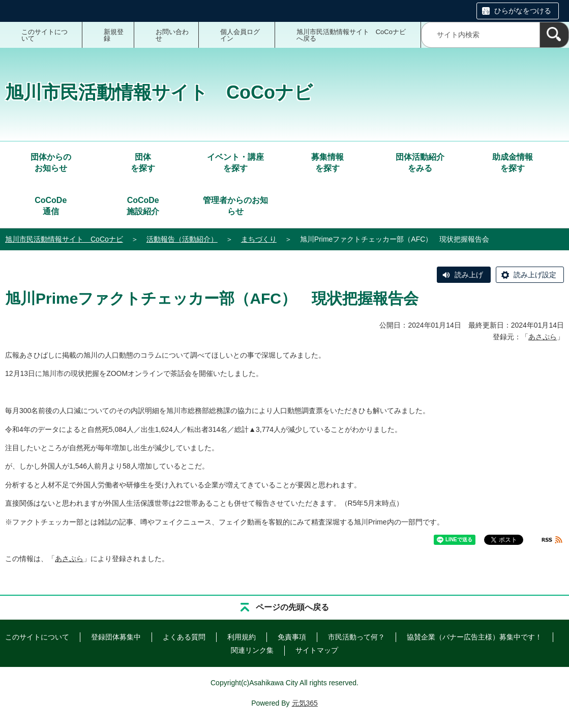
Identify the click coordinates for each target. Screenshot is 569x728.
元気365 (305, 703)
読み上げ (469, 275)
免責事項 (292, 637)
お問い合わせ (172, 35)
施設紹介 (143, 205)
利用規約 (242, 637)
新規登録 (114, 35)
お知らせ (51, 162)
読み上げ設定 (535, 275)
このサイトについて (44, 35)
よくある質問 (184, 637)
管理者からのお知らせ (235, 206)
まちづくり (259, 239)
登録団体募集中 (116, 637)
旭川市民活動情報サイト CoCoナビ (64, 239)
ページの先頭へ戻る (292, 607)
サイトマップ (317, 650)
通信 (51, 205)
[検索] (554, 35)
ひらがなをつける (523, 11)
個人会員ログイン (240, 35)
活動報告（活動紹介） (182, 239)
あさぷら (543, 337)
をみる (420, 162)
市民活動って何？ (356, 637)
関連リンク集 (252, 650)
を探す (143, 162)
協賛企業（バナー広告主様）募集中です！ (474, 637)
